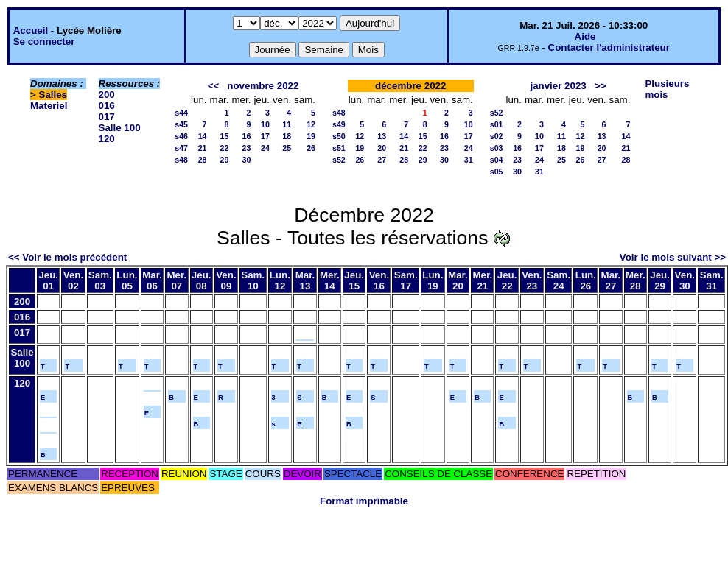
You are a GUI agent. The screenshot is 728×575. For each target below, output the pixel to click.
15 (225, 136)
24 (265, 148)
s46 (181, 136)
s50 (339, 136)
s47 (181, 148)
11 (287, 124)
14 (203, 136)
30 (247, 160)
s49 (339, 124)
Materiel (49, 106)
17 (265, 136)
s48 (181, 160)
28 (203, 160)
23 (247, 148)
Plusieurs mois (667, 89)
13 (382, 136)
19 (311, 136)
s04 (497, 160)
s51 (339, 148)
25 (287, 148)
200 (107, 95)
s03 (497, 148)
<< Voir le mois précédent (67, 257)
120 (107, 139)
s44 (181, 113)
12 (311, 124)
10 (265, 124)
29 (225, 160)
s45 (181, 124)
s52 (339, 160)
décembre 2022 (410, 86)
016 (107, 106)
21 (203, 148)
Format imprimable (364, 501)
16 (247, 136)
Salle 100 (120, 128)
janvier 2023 (558, 86)
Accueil (31, 31)
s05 (497, 172)
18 (287, 136)
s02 (497, 136)
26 (311, 148)
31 (469, 160)
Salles (53, 95)
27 (382, 160)
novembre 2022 (263, 86)
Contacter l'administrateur (609, 47)
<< (214, 86)
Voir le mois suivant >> (673, 257)
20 (382, 148)
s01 (497, 124)
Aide (585, 36)
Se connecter (44, 42)
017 (107, 117)
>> (601, 86)
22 (225, 148)
